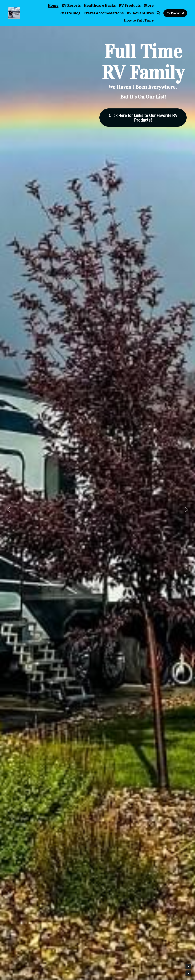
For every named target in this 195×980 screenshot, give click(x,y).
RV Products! (175, 13)
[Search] (159, 13)
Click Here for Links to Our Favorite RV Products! (143, 118)
